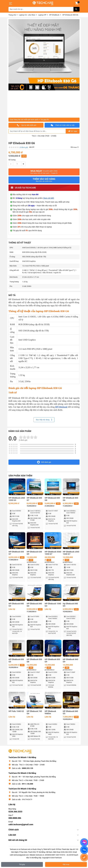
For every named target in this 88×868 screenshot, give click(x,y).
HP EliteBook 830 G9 (52, 661)
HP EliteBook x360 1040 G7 (71, 553)
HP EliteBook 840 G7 (34, 499)
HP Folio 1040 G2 (16, 711)
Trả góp (22, 864)
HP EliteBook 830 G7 (16, 553)
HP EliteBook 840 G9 (70, 661)
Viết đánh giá (44, 462)
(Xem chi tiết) (49, 198)
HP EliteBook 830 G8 (34, 661)
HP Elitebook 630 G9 (34, 553)
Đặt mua (66, 864)
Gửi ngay (73, 131)
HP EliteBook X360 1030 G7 (53, 553)
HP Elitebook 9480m (50, 712)
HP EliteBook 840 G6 (70, 499)
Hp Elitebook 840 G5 (70, 605)
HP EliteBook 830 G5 (16, 661)
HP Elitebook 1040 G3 (53, 605)
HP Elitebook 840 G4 (34, 605)
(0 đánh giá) (24, 147)
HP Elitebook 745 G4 (34, 712)
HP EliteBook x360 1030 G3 (17, 499)
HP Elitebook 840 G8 (52, 499)
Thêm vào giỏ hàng (44, 180)
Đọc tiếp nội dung (44, 420)
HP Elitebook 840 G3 (16, 605)
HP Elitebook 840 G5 (70, 712)
